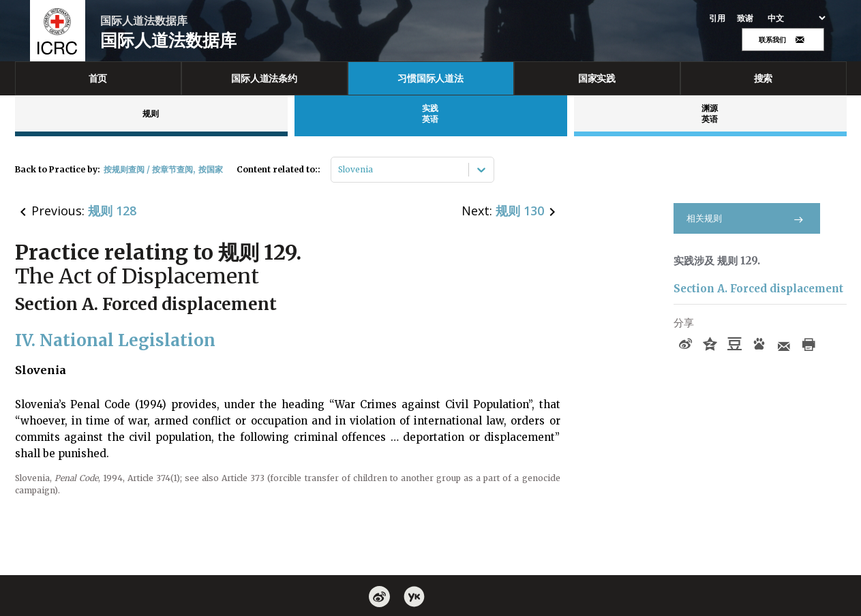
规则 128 (112, 211)
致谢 (745, 18)
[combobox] (339, 170)
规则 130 (520, 211)
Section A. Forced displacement (758, 289)
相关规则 (747, 218)
